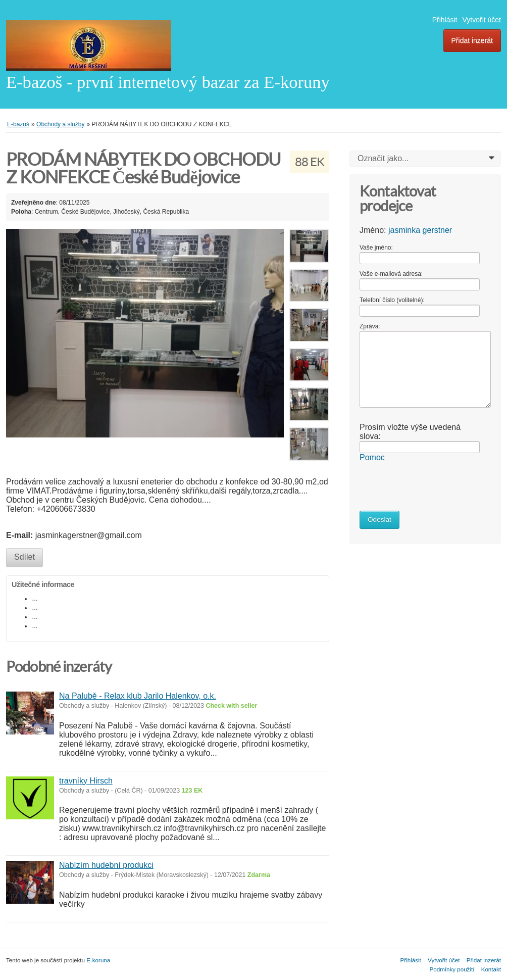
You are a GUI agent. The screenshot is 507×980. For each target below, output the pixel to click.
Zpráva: (370, 326)
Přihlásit (445, 20)
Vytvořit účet (481, 20)
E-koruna (98, 960)
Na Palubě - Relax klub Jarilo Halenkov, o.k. (138, 696)
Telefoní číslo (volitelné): (392, 300)
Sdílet (24, 557)
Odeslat (379, 520)
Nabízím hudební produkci (106, 865)
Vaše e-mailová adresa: (391, 274)
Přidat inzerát (472, 40)
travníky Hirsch (86, 781)
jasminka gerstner (420, 230)
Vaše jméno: (376, 248)
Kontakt (491, 969)
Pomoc (372, 457)
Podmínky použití (452, 969)
